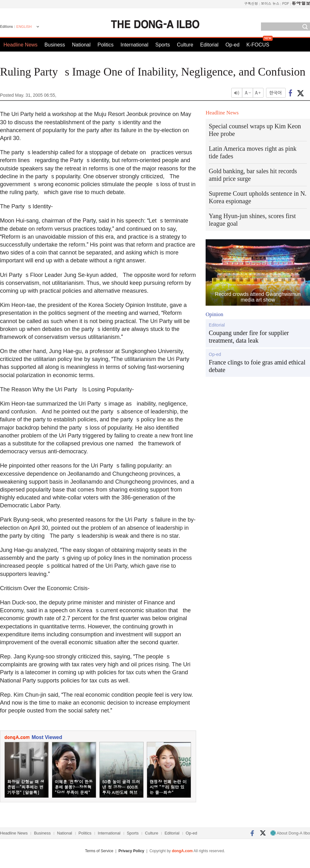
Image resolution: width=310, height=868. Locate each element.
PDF (286, 3)
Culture (185, 45)
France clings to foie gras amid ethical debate (257, 366)
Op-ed (232, 45)
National (81, 45)
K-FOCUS (258, 45)
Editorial (209, 45)
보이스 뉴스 (270, 3)
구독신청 (251, 3)
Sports (163, 45)
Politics (105, 45)
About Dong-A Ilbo (290, 833)
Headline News (21, 45)
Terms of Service (99, 851)
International (134, 45)
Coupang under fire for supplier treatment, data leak (249, 337)
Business (55, 45)
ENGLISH (24, 27)
